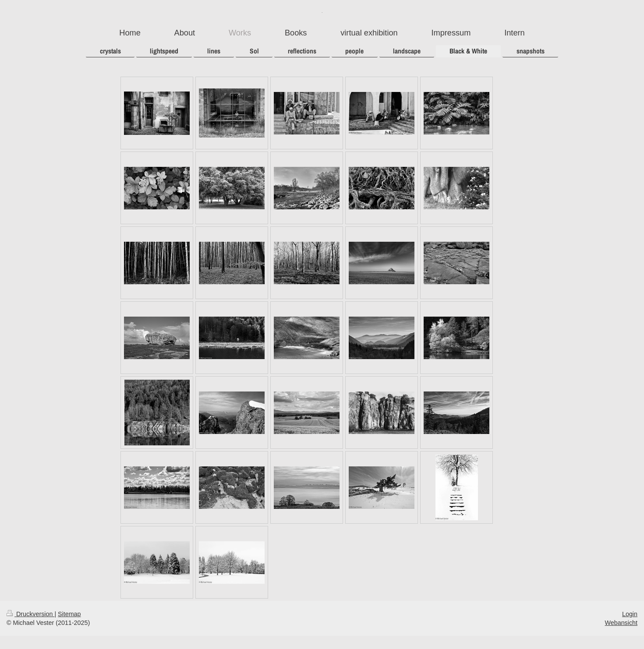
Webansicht (621, 623)
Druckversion (30, 614)
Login (630, 614)
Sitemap (69, 614)
